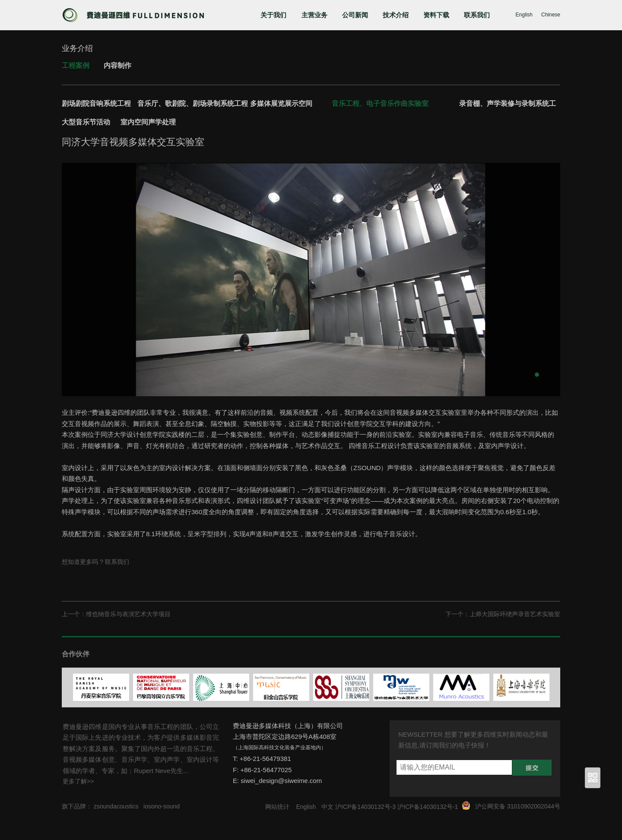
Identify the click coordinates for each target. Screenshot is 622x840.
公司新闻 (355, 15)
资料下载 (436, 15)
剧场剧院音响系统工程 (96, 103)
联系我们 (477, 15)
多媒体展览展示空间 (281, 103)
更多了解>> (78, 781)
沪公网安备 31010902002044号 (518, 806)
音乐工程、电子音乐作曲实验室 (380, 103)
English (524, 15)
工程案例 (76, 65)
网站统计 (277, 807)
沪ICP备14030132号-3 (365, 807)
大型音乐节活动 (86, 122)
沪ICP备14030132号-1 (428, 807)
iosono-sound (162, 806)
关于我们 (273, 15)
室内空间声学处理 (148, 122)
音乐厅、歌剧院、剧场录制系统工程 (193, 103)
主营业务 (314, 15)
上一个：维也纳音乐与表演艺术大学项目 (116, 614)
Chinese (551, 15)
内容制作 (117, 65)
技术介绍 (396, 15)
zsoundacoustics (116, 806)
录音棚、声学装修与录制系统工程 (508, 105)
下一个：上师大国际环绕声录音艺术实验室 (503, 614)
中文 (327, 807)
